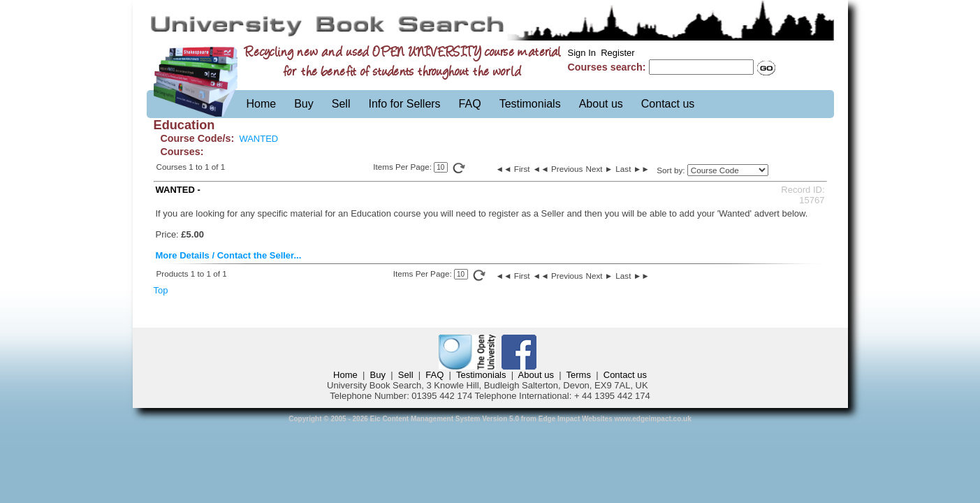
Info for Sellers (404, 104)
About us (601, 104)
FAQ (470, 104)
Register (617, 53)
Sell (341, 104)
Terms (579, 375)
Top (161, 290)
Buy (304, 104)
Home (262, 104)
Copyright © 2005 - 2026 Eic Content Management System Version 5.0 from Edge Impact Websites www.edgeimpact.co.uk (490, 419)
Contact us (668, 104)
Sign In (582, 53)
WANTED (258, 139)
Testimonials (530, 104)
